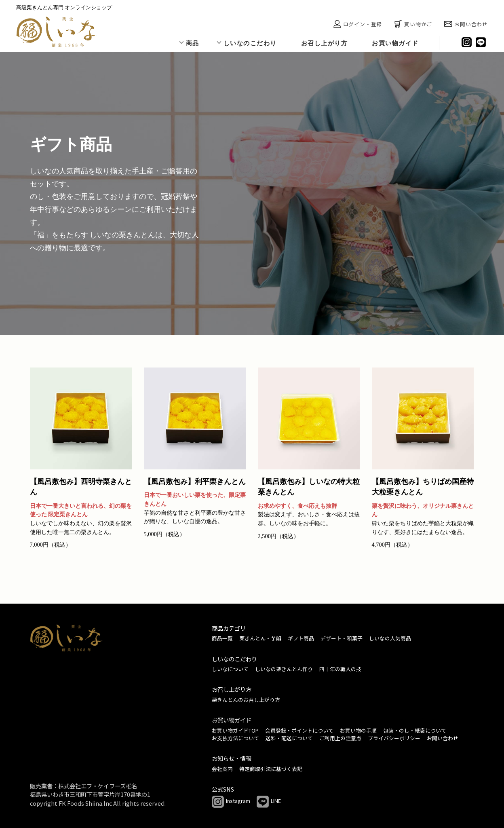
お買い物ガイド (395, 43)
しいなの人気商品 (390, 638)
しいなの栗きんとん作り (284, 669)
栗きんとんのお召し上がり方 (246, 700)
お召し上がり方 (325, 43)
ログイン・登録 (358, 24)
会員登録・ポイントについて (299, 730)
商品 (193, 43)
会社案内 (222, 769)
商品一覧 (222, 638)
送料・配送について (289, 738)
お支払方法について (235, 738)
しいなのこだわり (250, 43)
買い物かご (413, 24)
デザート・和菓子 (342, 638)
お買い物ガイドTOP (235, 730)
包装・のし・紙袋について (415, 730)
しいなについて (230, 669)
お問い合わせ (466, 24)
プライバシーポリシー (394, 738)
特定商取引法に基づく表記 (271, 769)
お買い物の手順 (358, 730)
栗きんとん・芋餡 (260, 638)
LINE (269, 802)
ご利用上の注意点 (340, 738)
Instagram (231, 802)
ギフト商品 (301, 638)
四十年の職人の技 (340, 669)
